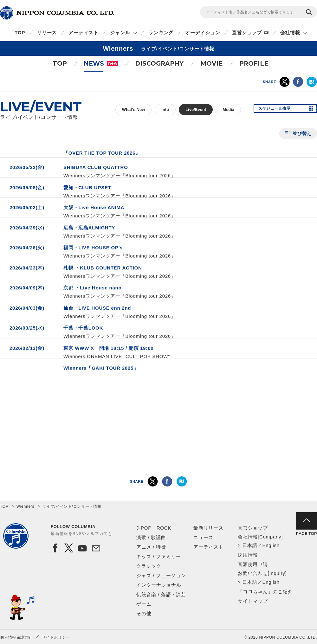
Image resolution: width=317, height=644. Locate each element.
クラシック (149, 566)
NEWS (101, 64)
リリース (47, 32)
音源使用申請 (253, 564)
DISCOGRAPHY (159, 64)
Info (165, 109)
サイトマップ (253, 601)
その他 (144, 613)
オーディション (203, 32)
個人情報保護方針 (16, 637)
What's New (133, 109)
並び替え (302, 133)
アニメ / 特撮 (151, 547)
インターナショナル (159, 585)
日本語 (250, 545)
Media (228, 109)
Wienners (26, 506)
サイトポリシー (56, 637)
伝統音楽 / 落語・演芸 (161, 594)
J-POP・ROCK (154, 528)
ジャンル (120, 32)
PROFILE (254, 64)
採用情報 (248, 555)
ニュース (203, 537)
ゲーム (144, 604)
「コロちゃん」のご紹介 (265, 592)
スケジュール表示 (278, 110)
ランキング (161, 32)
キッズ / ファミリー (159, 556)
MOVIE (211, 64)
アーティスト (84, 32)
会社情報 (290, 32)
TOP (20, 32)
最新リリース (208, 528)
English (271, 545)
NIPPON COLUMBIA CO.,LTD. (57, 13)
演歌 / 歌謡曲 (151, 537)
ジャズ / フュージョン (161, 575)
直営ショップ (247, 32)
